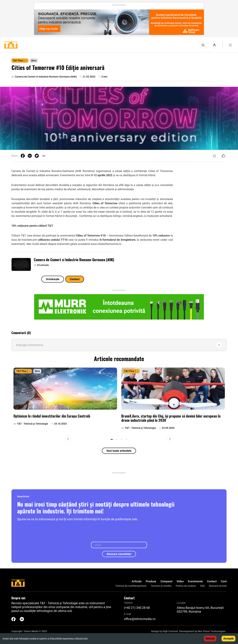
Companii (166, 581)
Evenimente (195, 581)
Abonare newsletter (119, 554)
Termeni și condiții (161, 586)
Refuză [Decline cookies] (210, 638)
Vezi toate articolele (119, 451)
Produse (151, 581)
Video (180, 581)
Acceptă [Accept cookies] (228, 638)
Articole (137, 581)
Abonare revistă (218, 586)
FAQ (202, 586)
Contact (75, 279)
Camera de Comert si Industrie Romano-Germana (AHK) (74, 260)
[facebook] (23, 156)
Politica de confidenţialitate (131, 586)
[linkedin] (30, 156)
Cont (224, 581)
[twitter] (37, 156)
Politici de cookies (186, 586)
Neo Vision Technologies (212, 631)
